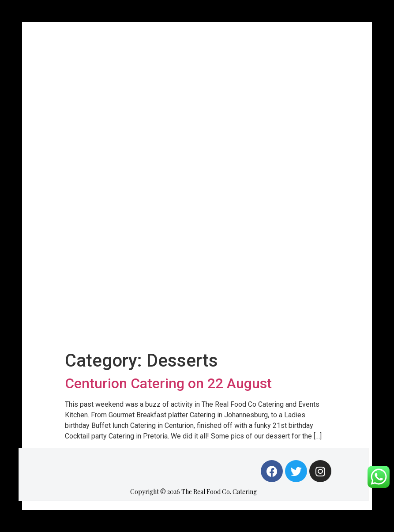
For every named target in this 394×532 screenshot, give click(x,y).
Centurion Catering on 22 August (168, 383)
